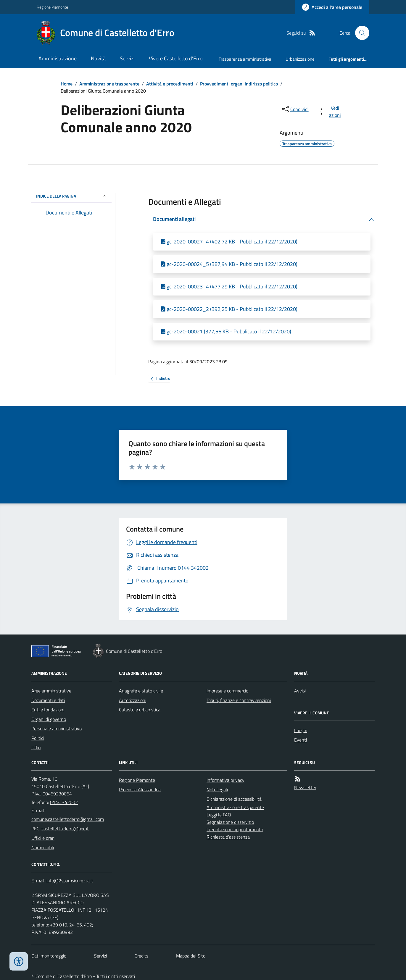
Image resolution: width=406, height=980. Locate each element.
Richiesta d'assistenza (228, 837)
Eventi (301, 740)
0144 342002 (64, 802)
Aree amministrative (51, 691)
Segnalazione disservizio (230, 822)
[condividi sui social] (295, 109)
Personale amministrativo (57, 729)
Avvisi (300, 691)
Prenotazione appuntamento (235, 829)
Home (67, 84)
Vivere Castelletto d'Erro (176, 58)
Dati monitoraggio (49, 956)
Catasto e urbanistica (140, 710)
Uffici (36, 747)
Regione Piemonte (52, 7)
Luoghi (301, 730)
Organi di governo (49, 719)
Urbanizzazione (300, 59)
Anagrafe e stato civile (141, 691)
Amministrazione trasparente (109, 84)
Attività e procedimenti (170, 84)
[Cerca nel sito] (360, 33)
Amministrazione (58, 58)
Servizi (127, 58)
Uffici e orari (43, 838)
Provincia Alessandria (140, 790)
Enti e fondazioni (48, 710)
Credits (141, 956)
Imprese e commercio (227, 691)
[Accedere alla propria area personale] (332, 7)
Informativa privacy (225, 780)
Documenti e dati (48, 700)
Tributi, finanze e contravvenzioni (239, 700)
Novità (98, 58)
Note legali (217, 790)
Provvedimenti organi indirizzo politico (239, 84)
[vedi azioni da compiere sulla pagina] (331, 112)
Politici (38, 738)
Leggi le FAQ (219, 815)
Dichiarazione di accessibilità (234, 799)
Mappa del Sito (191, 956)
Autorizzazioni (133, 700)
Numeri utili (43, 847)
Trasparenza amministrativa (245, 59)
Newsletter (305, 787)
